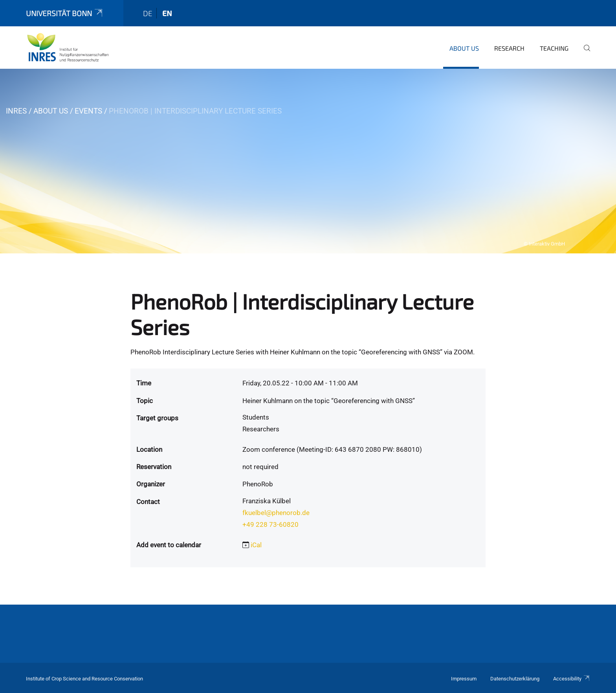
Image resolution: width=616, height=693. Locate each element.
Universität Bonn (65, 13)
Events (88, 111)
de (148, 13)
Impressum (464, 679)
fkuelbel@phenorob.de (276, 513)
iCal (256, 545)
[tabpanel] (308, 161)
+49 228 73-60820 (270, 524)
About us (464, 48)
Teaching (554, 48)
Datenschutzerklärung (515, 679)
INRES (16, 111)
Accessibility (572, 679)
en (167, 13)
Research (509, 48)
